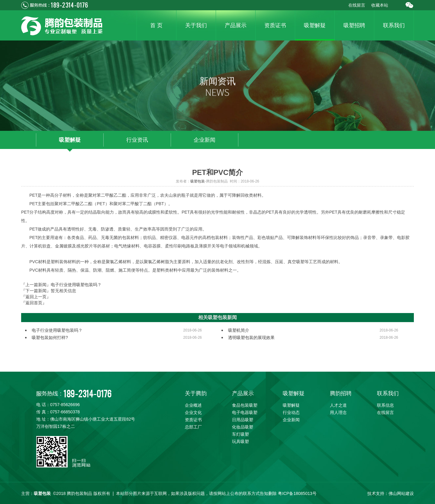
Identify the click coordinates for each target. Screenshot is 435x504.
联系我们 (388, 393)
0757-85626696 (65, 405)
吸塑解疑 (70, 140)
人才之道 (338, 405)
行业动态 (291, 412)
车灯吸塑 (240, 434)
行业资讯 (137, 140)
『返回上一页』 (36, 297)
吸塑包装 (198, 181)
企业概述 (193, 405)
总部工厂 (193, 427)
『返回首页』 (34, 303)
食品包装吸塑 (245, 405)
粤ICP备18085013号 (297, 493)
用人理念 (338, 412)
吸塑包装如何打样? (50, 338)
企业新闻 (205, 140)
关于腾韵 (196, 393)
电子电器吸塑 (245, 412)
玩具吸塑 (240, 441)
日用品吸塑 (243, 420)
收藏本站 (380, 5)
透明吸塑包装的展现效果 (251, 338)
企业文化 (193, 412)
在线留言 (357, 5)
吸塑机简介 (239, 330)
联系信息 (385, 405)
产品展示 (243, 393)
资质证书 (193, 420)
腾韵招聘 (341, 393)
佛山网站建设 (401, 493)
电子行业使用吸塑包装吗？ (76, 285)
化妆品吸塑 (243, 427)
